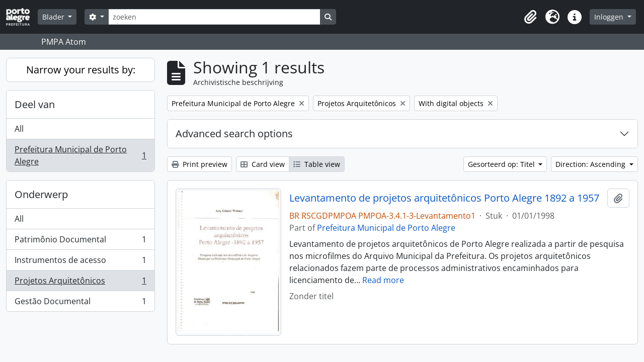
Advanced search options (234, 133)
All (19, 129)
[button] (530, 17)
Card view (263, 164)
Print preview (199, 164)
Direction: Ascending (591, 164)
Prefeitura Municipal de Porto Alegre (80, 155)
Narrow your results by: (81, 70)
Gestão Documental (80, 303)
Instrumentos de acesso (80, 262)
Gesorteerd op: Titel (502, 164)
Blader (54, 17)
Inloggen (610, 17)
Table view (317, 164)
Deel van (35, 104)
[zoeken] (214, 17)
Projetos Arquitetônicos (80, 283)
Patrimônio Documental (80, 242)
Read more (383, 280)
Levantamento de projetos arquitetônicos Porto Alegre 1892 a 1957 (444, 198)
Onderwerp (41, 194)
